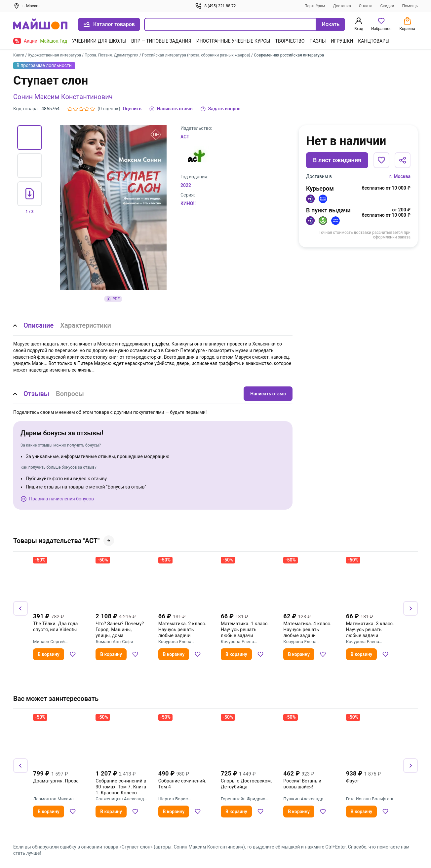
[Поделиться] (403, 160)
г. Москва (400, 176)
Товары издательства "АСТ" (64, 541)
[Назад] (20, 608)
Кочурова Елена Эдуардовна (175, 642)
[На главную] (40, 25)
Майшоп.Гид (54, 41)
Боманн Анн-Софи (114, 642)
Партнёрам (315, 6)
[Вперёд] (411, 608)
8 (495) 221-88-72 (215, 6)
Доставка (342, 6)
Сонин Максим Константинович (63, 97)
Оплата (366, 6)
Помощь (410, 6)
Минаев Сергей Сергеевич (49, 642)
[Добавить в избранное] (381, 160)
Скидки (387, 6)
